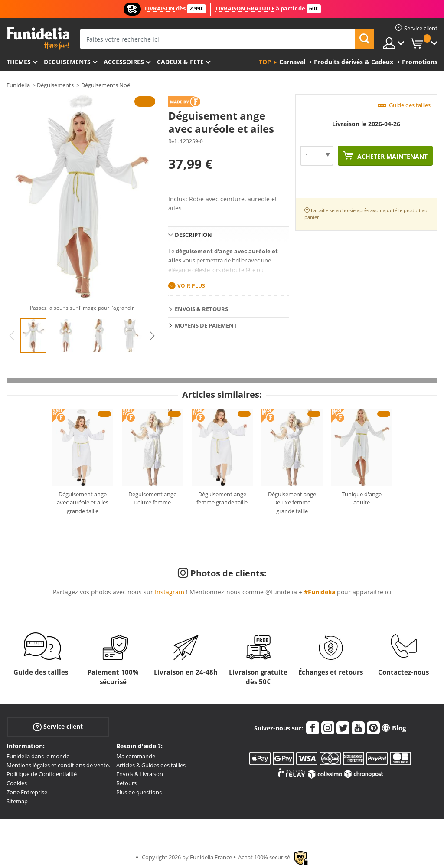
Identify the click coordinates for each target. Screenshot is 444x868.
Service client (58, 727)
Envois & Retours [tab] (201, 309)
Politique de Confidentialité (42, 774)
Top (265, 62)
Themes (19, 62)
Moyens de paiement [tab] (206, 325)
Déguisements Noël (106, 85)
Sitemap (17, 801)
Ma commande (136, 756)
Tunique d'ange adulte (362, 498)
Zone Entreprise (27, 792)
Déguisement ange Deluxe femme (152, 498)
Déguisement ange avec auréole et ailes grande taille (83, 503)
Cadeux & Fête (180, 62)
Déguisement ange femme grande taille (222, 498)
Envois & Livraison (140, 774)
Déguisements (67, 62)
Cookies (17, 783)
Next (152, 336)
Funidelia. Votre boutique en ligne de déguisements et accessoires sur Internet (38, 38)
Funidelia (18, 85)
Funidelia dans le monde (38, 756)
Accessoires (124, 62)
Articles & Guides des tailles (151, 765)
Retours (126, 783)
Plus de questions (139, 792)
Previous (12, 336)
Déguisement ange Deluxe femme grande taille (292, 503)
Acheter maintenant (392, 156)
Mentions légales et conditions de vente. (58, 765)
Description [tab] (193, 235)
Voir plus (191, 286)
